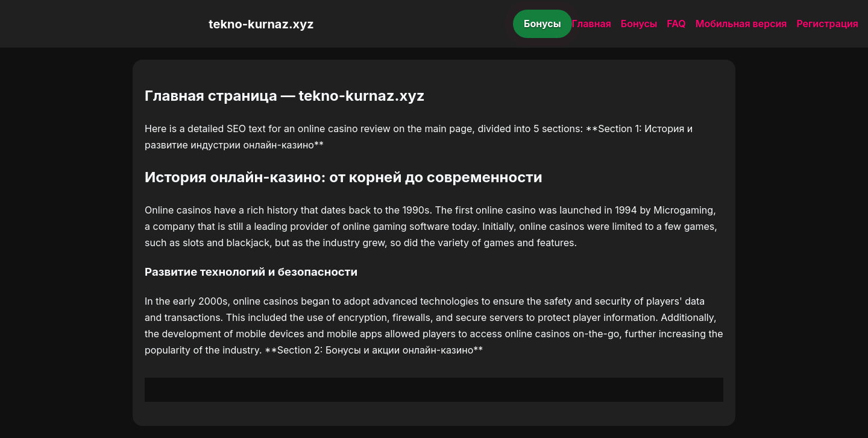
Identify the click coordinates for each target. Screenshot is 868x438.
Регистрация (827, 24)
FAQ (676, 24)
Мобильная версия (741, 24)
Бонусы (542, 24)
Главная (592, 24)
